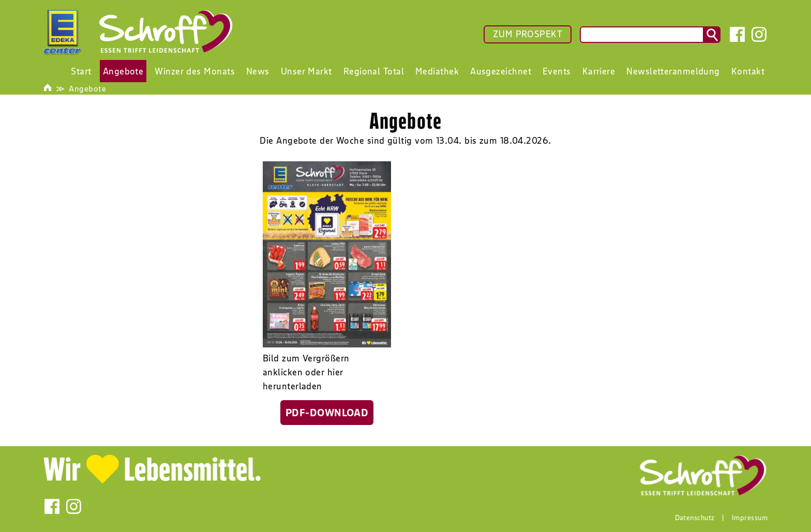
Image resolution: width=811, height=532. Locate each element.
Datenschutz (695, 518)
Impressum (750, 518)
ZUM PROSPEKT (528, 34)
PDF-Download (327, 413)
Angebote (87, 88)
